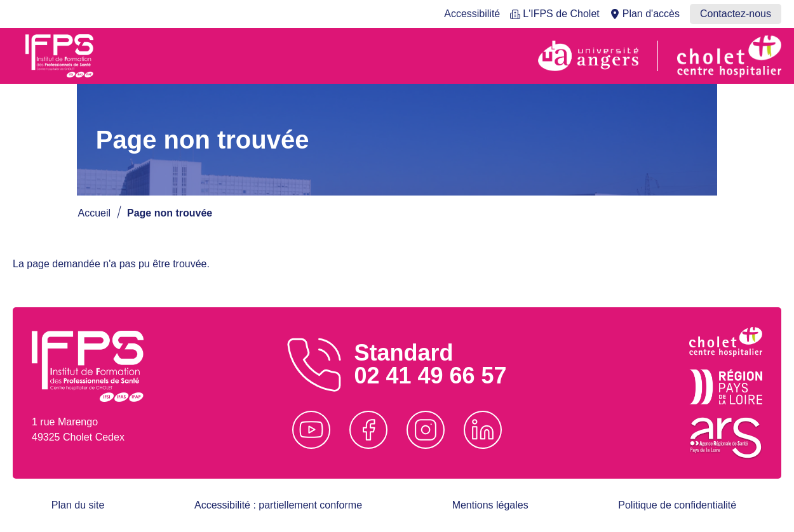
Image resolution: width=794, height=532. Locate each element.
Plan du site (78, 505)
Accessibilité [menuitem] (472, 14)
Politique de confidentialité (677, 505)
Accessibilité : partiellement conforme (278, 505)
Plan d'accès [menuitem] (651, 14)
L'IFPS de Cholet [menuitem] (561, 14)
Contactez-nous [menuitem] (736, 14)
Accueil (95, 213)
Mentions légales (490, 505)
